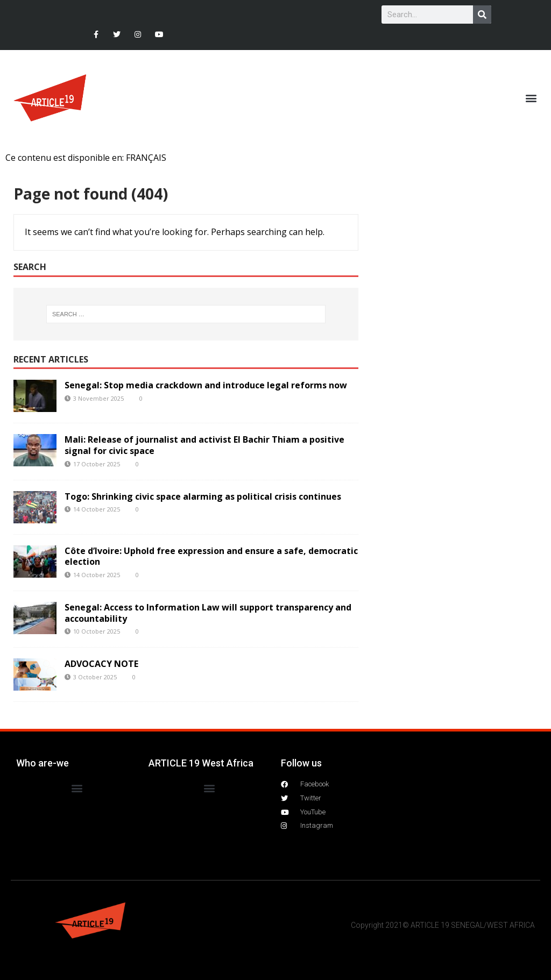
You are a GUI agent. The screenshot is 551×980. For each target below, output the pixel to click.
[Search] (482, 15)
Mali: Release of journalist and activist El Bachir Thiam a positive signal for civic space (204, 445)
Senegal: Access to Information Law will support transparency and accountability (208, 613)
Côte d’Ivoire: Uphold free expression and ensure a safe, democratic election (211, 556)
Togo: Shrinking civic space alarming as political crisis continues (203, 496)
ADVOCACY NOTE (101, 664)
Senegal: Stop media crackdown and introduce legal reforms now (206, 385)
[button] (531, 98)
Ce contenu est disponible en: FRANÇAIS (86, 158)
